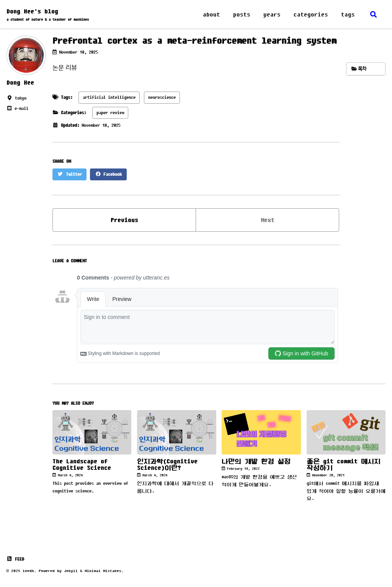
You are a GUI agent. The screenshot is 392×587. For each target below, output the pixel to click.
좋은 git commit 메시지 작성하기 (344, 464)
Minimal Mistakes (103, 571)
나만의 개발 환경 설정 (256, 461)
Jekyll (71, 571)
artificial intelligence (109, 97)
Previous (124, 220)
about (212, 14)
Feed (15, 559)
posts (242, 14)
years (272, 14)
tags (348, 14)
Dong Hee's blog (48, 15)
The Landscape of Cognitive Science (82, 464)
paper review (110, 113)
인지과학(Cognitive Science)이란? (167, 464)
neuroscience (162, 97)
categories (311, 14)
